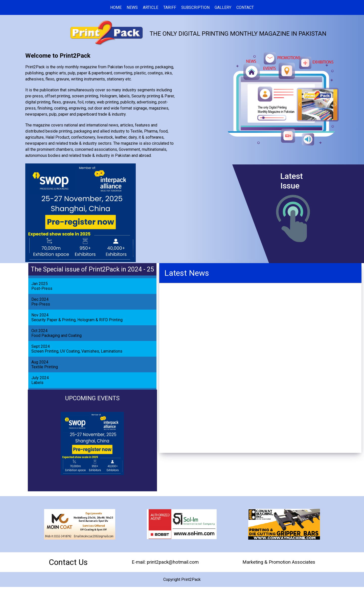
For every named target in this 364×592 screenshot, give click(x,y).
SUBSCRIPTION (195, 7)
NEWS (132, 7)
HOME (116, 7)
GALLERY (223, 7)
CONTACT (245, 7)
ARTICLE (151, 7)
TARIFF (170, 7)
